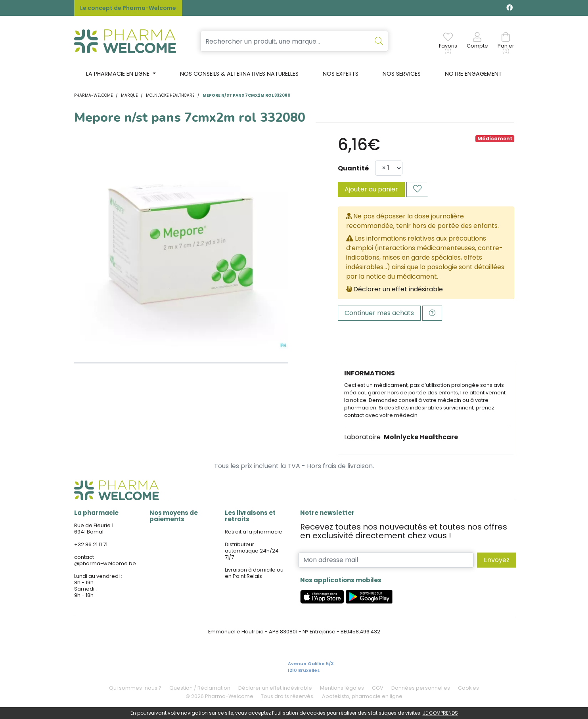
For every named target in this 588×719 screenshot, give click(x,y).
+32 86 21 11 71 (91, 544)
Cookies (468, 688)
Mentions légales (342, 688)
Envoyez (497, 560)
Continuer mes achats (379, 313)
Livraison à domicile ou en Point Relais (254, 573)
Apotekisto (362, 696)
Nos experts (341, 74)
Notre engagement (473, 74)
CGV (378, 688)
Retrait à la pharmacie (254, 532)
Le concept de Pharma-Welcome (128, 8)
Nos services (402, 74)
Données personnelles (421, 688)
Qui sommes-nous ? (135, 688)
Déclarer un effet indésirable (398, 289)
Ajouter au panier (371, 189)
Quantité (353, 168)
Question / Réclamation (200, 688)
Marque (129, 95)
